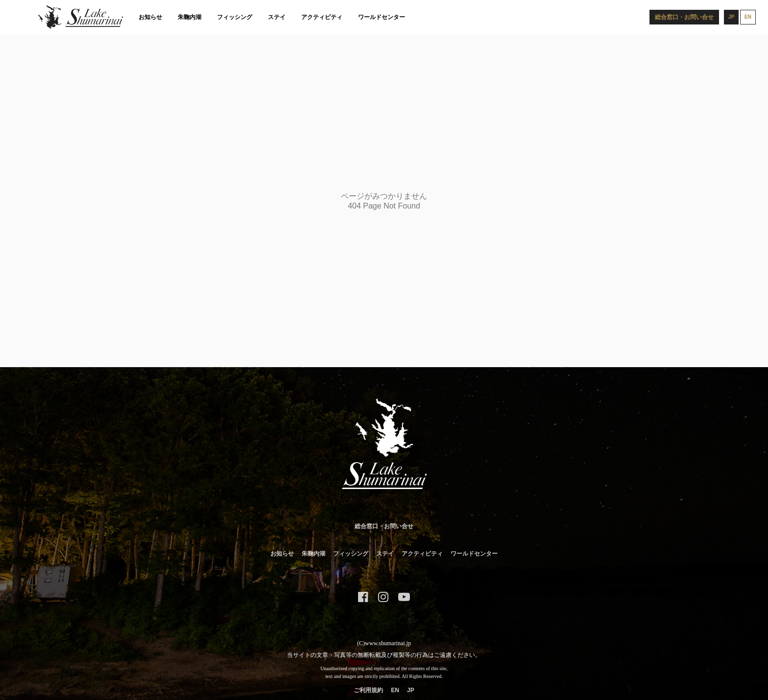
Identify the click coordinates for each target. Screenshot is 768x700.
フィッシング (235, 17)
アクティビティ (322, 17)
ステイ (277, 17)
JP (411, 690)
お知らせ (150, 17)
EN (395, 690)
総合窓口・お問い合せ (384, 526)
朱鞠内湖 (190, 17)
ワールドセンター (382, 17)
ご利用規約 (368, 690)
